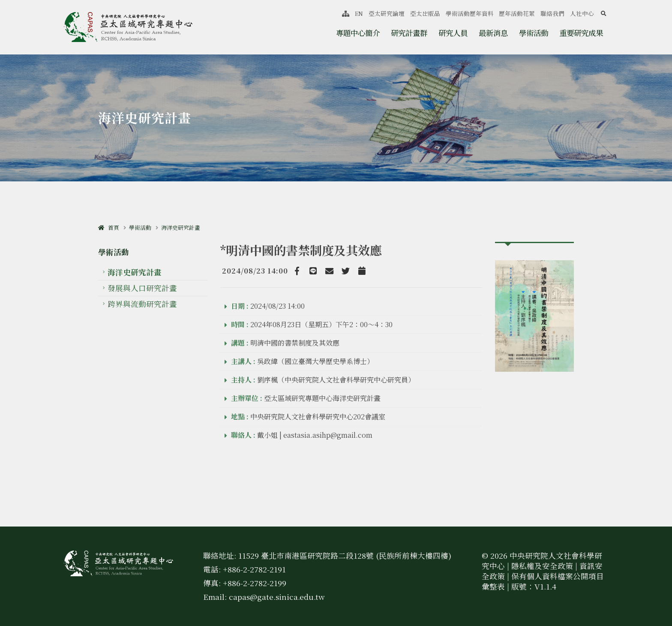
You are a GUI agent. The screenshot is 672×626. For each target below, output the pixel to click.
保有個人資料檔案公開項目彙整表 (543, 581)
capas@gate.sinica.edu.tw (277, 597)
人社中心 (582, 13)
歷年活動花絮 (517, 13)
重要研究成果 (581, 33)
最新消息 (493, 33)
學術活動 (534, 33)
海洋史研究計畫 (181, 227)
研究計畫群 (409, 33)
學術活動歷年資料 (470, 13)
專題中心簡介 (358, 33)
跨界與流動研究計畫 (142, 304)
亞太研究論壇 (387, 13)
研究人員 (453, 33)
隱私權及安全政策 (542, 566)
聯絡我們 (552, 13)
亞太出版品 (425, 13)
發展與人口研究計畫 (142, 288)
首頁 (109, 227)
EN (359, 13)
